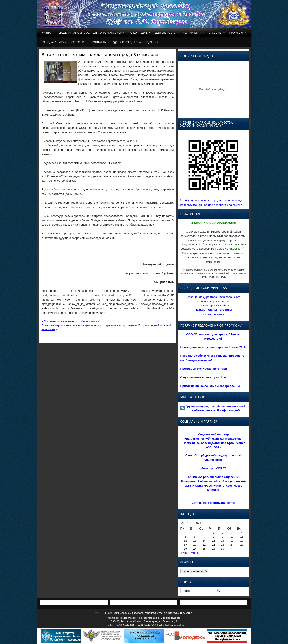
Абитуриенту (194, 31)
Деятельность (167, 31)
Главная (46, 33)
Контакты (99, 42)
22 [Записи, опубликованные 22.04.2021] (214, 545)
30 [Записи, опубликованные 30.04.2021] (222, 549)
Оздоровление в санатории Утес (204, 377)
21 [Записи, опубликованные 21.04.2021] (204, 545)
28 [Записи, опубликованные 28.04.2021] (204, 549)
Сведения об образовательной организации (91, 33)
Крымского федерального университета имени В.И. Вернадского (144, 618)
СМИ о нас (79, 42)
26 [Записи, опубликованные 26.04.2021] (185, 549)
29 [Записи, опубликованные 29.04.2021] (214, 549)
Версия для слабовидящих (135, 42)
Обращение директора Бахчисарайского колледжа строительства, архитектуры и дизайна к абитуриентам (213, 305)
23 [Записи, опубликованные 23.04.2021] (222, 545)
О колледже (141, 31)
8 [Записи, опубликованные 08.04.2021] (214, 537)
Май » (195, 553)
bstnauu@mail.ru (175, 625)
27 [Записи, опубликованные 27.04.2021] (195, 549)
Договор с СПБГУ (213, 468)
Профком (238, 31)
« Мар (184, 553)
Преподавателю (54, 41)
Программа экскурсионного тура (204, 369)
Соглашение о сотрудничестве (213, 503)
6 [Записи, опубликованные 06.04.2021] (195, 537)
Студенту (217, 31)
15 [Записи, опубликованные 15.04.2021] (214, 541)
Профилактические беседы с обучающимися (71, 321)
